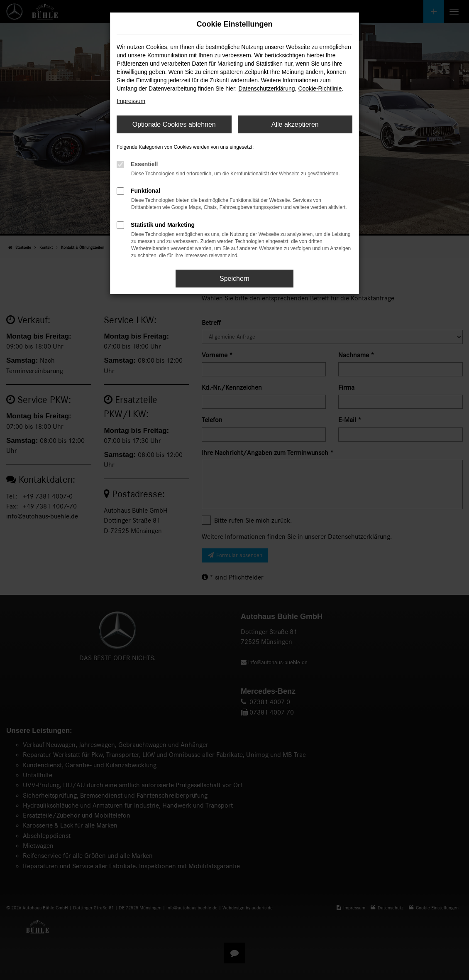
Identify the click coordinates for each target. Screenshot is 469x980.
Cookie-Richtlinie (320, 88)
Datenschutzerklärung (266, 88)
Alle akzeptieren (295, 124)
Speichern (234, 279)
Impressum (131, 101)
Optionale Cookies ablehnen (174, 124)
